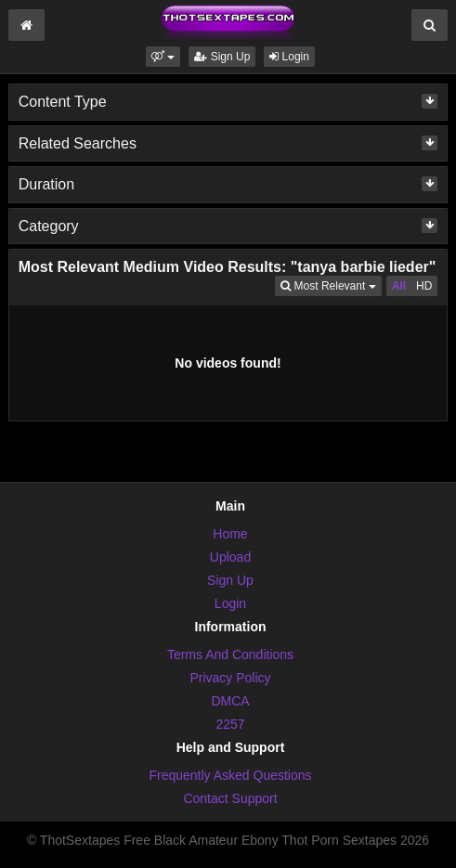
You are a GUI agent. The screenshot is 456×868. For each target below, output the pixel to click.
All (399, 286)
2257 (230, 724)
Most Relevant (331, 285)
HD (424, 286)
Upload (230, 557)
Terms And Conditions (230, 654)
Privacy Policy (230, 678)
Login (289, 57)
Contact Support (230, 798)
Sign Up (222, 57)
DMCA (230, 701)
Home (230, 534)
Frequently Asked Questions (230, 775)
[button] (163, 57)
